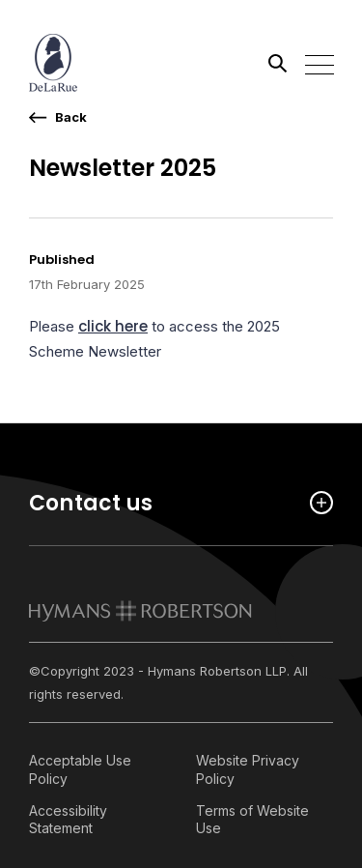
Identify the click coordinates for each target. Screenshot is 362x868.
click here (113, 326)
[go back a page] (58, 117)
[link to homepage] (140, 611)
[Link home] (116, 63)
